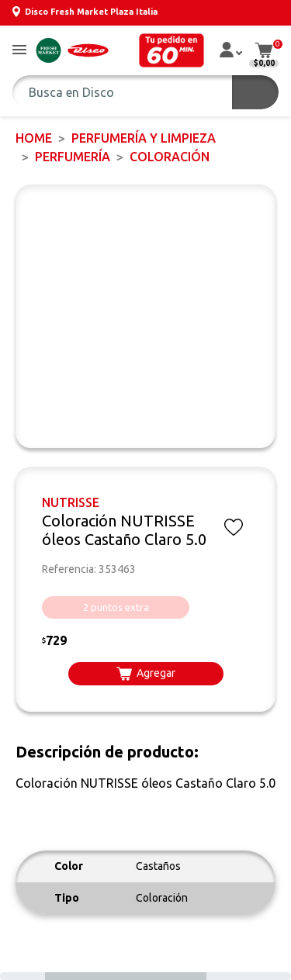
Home (34, 138)
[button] (19, 51)
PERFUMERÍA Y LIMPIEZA (144, 138)
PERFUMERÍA (73, 157)
